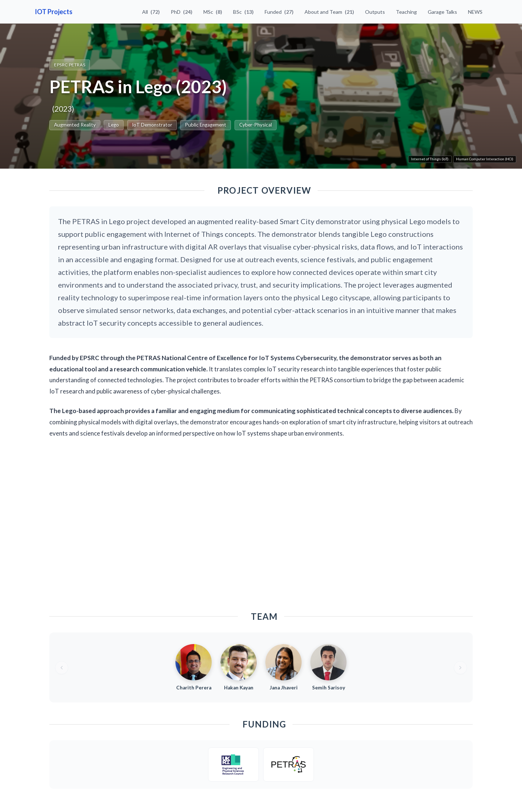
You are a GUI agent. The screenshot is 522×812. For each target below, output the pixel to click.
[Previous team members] (62, 668)
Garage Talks (442, 12)
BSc (243, 12)
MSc (213, 12)
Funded (279, 12)
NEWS (475, 12)
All (151, 12)
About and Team (329, 12)
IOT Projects (54, 12)
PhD (182, 12)
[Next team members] (460, 668)
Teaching (406, 12)
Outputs (375, 12)
